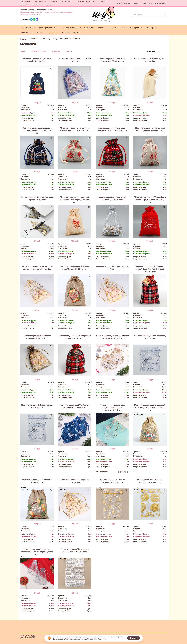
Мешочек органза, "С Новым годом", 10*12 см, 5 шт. (150, 337)
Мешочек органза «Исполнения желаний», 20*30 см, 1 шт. (150, 481)
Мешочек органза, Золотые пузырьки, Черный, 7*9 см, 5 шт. (37, 198)
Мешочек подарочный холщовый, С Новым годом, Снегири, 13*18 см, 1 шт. (150, 408)
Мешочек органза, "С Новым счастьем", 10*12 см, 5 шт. (112, 481)
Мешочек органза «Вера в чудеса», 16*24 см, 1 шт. (75, 481)
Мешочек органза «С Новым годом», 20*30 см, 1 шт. (37, 406)
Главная (24, 39)
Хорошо (133, 638)
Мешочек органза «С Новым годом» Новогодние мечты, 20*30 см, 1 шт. (37, 268)
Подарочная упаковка (62, 39)
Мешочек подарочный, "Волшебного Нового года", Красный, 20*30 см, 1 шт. (150, 200)
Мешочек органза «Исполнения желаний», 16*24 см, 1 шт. (37, 337)
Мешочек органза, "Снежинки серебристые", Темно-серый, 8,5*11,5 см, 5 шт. (37, 552)
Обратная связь (37, 5)
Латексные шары (27, 28)
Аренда (49, 5)
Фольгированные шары (49, 28)
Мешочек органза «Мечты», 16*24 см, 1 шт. (112, 268)
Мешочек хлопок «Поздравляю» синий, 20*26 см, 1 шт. (37, 60)
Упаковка (88, 28)
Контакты (54, 2)
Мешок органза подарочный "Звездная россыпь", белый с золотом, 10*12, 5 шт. (112, 408)
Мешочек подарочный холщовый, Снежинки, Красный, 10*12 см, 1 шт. (112, 129)
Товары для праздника (116, 28)
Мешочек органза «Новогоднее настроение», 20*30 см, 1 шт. (112, 60)
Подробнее (102, 639)
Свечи (99, 28)
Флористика (26, 33)
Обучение (66, 33)
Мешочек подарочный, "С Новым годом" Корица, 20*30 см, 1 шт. (75, 268)
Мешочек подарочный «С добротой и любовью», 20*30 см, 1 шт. (75, 337)
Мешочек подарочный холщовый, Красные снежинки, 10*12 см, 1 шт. (75, 129)
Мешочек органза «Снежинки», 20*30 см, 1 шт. (75, 60)
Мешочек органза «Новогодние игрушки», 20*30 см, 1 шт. (112, 198)
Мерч (75, 33)
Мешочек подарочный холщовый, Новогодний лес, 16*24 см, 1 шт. (150, 129)
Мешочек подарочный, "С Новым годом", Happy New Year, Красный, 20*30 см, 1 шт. (150, 269)
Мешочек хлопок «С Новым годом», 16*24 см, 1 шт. (150, 60)
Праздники (53, 33)
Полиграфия (150, 28)
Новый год (46, 39)
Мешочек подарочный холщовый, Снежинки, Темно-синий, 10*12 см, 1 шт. (37, 131)
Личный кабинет (41, 2)
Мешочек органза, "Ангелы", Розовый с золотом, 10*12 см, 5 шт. (112, 337)
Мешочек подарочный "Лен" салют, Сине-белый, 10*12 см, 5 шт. (75, 406)
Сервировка (135, 28)
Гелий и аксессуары (71, 28)
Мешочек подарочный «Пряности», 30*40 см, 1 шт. (37, 481)
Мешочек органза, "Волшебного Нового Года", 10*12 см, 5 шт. (75, 550)
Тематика (39, 33)
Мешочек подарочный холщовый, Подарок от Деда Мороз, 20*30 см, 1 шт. (75, 200)
